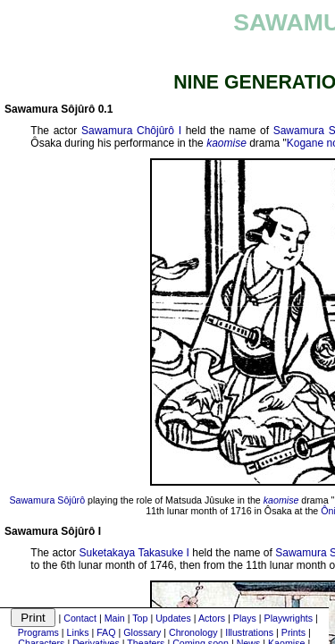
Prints (293, 632)
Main (115, 618)
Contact (80, 618)
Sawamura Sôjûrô (47, 500)
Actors (212, 618)
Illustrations (249, 632)
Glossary (142, 632)
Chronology (193, 632)
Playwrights (289, 618)
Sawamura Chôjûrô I (131, 131)
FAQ (106, 632)
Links (78, 632)
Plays (245, 618)
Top (140, 618)
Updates (173, 618)
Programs (38, 632)
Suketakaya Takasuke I (134, 553)
